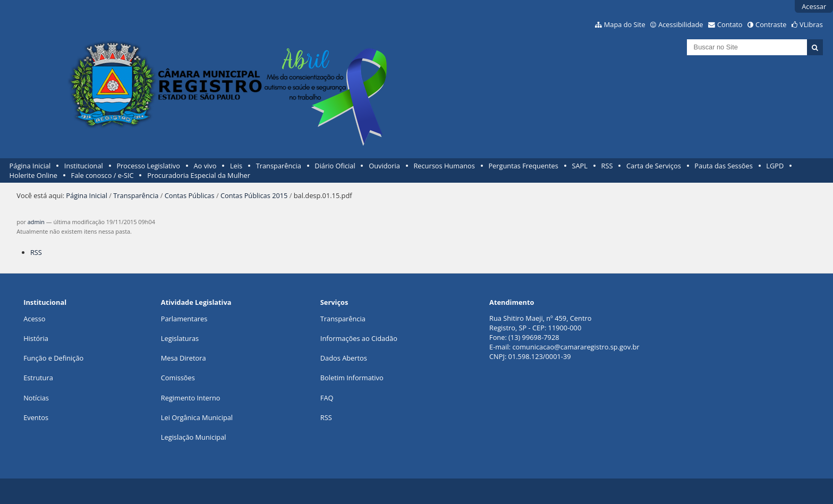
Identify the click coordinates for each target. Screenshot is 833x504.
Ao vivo (205, 166)
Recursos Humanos (444, 166)
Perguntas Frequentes (523, 166)
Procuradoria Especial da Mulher (199, 175)
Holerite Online (33, 175)
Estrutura (38, 378)
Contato (730, 24)
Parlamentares (184, 319)
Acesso (34, 319)
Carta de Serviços (654, 166)
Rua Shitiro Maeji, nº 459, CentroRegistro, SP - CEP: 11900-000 (540, 323)
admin (36, 222)
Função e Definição (53, 358)
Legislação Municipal (194, 437)
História (36, 338)
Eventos (36, 417)
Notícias (36, 398)
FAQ (327, 398)
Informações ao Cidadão (359, 338)
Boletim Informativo (352, 378)
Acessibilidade (681, 24)
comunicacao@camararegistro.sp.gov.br (576, 347)
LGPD (775, 166)
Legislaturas (180, 338)
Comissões (178, 378)
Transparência (279, 166)
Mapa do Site (625, 24)
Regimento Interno (191, 398)
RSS (607, 166)
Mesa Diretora (184, 358)
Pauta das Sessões (723, 166)
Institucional (84, 166)
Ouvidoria (384, 166)
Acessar (814, 6)
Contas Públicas (190, 195)
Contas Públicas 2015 (254, 195)
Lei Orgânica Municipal (197, 417)
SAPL (580, 166)
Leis (236, 166)
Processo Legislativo (148, 166)
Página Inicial (30, 166)
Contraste (771, 24)
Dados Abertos (344, 358)
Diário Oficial (335, 166)
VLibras (811, 24)
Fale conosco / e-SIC (103, 175)
